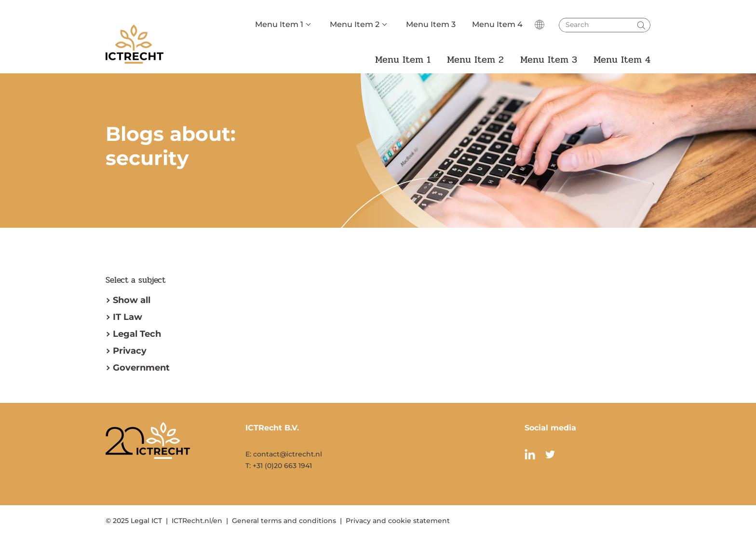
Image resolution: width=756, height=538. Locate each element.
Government (141, 368)
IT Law (128, 317)
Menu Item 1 (279, 24)
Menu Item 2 (355, 24)
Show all (132, 300)
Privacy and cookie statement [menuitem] (398, 521)
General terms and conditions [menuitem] (284, 521)
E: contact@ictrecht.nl (284, 454)
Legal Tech (137, 334)
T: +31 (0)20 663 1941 (279, 466)
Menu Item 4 (497, 24)
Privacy (130, 351)
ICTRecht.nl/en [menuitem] (197, 521)
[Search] (605, 25)
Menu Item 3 (431, 24)
